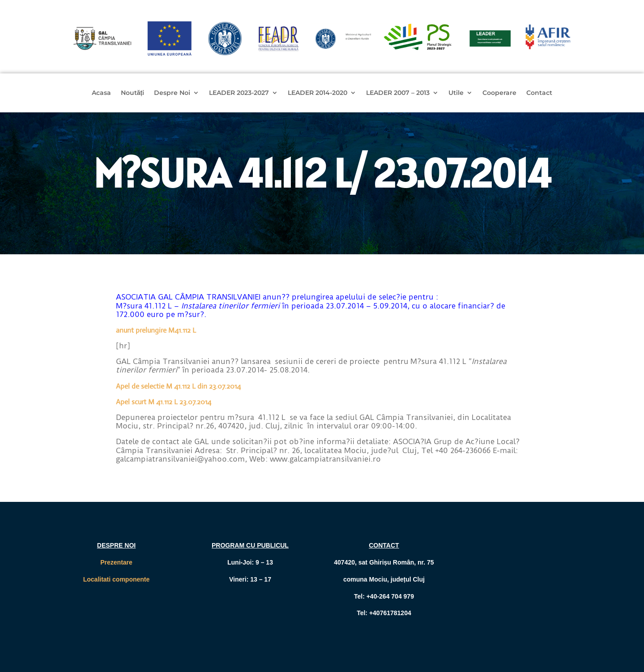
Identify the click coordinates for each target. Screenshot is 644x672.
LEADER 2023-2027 (239, 93)
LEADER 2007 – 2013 (398, 93)
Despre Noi (172, 93)
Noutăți (132, 93)
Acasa (101, 93)
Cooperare (499, 93)
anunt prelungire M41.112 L (156, 330)
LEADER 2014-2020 (318, 93)
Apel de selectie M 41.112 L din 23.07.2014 (178, 386)
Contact (539, 93)
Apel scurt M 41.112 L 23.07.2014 (164, 402)
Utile (456, 93)
